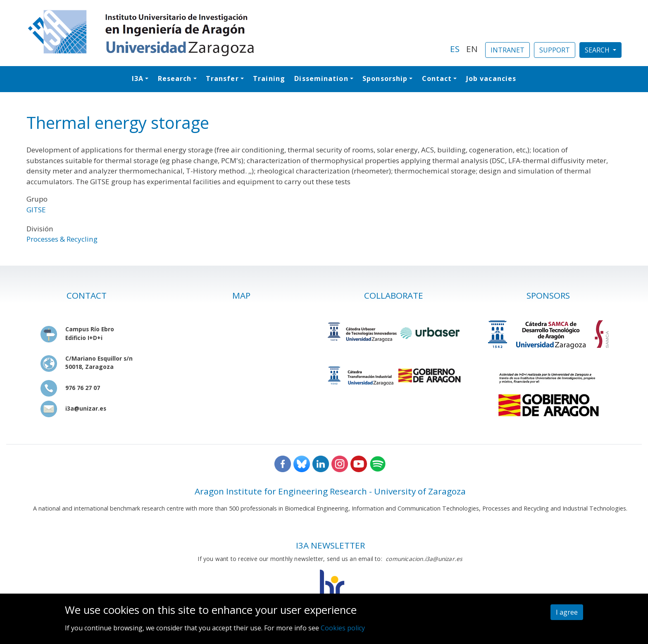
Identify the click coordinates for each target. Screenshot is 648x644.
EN (472, 49)
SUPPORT (555, 50)
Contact (437, 78)
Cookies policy (343, 628)
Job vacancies (491, 78)
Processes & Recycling (62, 239)
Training (269, 78)
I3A (138, 78)
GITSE (36, 210)
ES (455, 49)
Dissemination (321, 78)
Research (175, 78)
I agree (567, 612)
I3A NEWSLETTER (330, 545)
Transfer (222, 78)
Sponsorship (385, 78)
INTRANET (507, 50)
